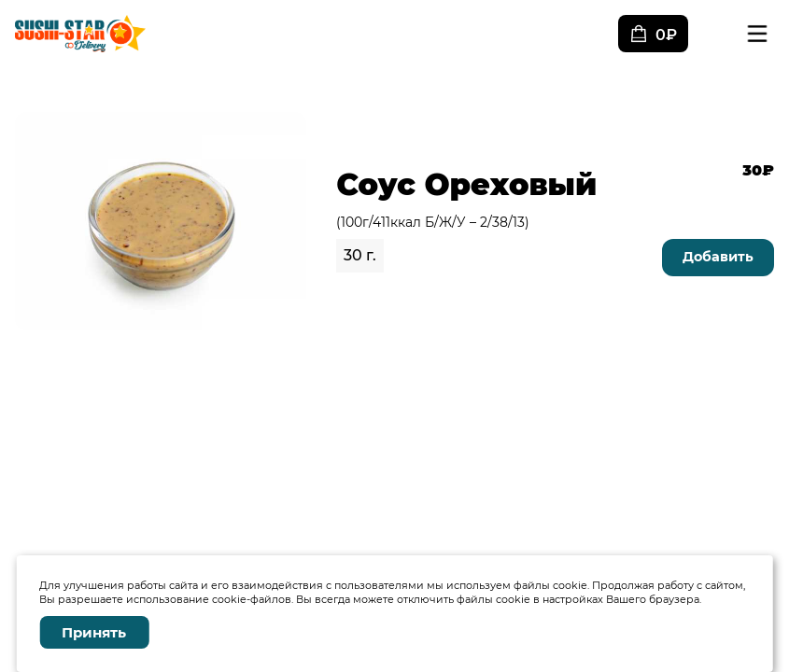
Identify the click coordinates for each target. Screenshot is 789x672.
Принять (94, 632)
